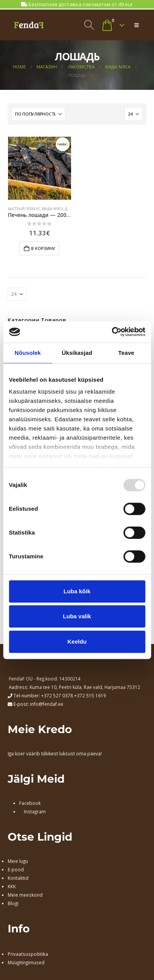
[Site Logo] (29, 25)
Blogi (13, 903)
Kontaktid (18, 878)
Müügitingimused (26, 962)
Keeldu (77, 641)
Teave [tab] (126, 353)
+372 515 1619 (90, 695)
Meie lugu (18, 861)
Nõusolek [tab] (28, 353)
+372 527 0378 (57, 695)
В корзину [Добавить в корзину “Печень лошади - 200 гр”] (43, 248)
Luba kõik (77, 591)
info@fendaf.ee (47, 704)
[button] (89, 25)
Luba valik (77, 616)
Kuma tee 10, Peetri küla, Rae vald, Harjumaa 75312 (85, 687)
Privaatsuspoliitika (28, 954)
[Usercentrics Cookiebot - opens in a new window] (112, 332)
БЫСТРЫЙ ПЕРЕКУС (24, 209)
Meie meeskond (25, 895)
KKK (12, 886)
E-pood (16, 869)
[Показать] (133, 114)
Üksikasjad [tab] (77, 353)
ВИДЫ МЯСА (53, 209)
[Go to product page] (40, 168)
